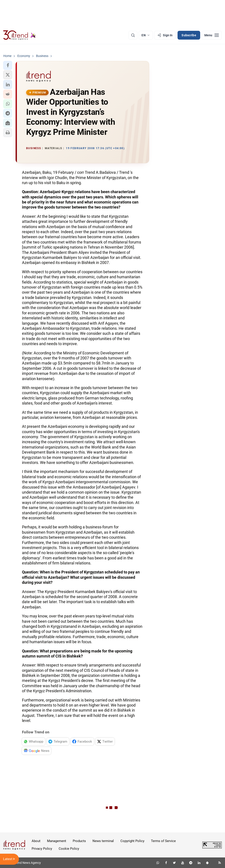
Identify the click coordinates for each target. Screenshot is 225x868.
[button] (8, 65)
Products (79, 841)
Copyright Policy (132, 841)
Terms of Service (163, 841)
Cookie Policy (69, 849)
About (36, 841)
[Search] (133, 35)
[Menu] (212, 35)
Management (57, 841)
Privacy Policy (42, 849)
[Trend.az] (20, 35)
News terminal (103, 841)
